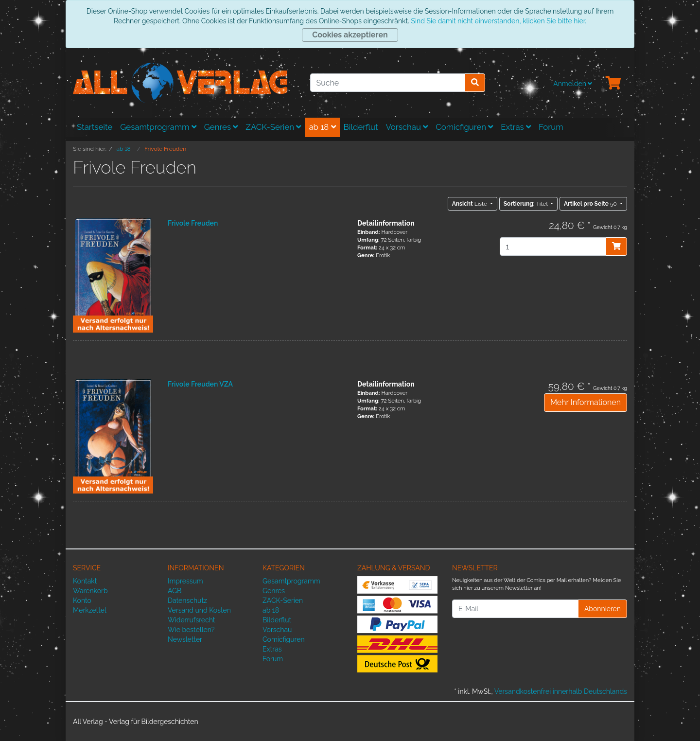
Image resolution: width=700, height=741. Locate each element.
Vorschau (407, 127)
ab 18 (322, 127)
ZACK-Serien (273, 127)
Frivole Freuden (193, 223)
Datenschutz (187, 600)
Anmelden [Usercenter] (573, 84)
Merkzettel (90, 610)
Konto (82, 600)
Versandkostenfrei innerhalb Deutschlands (561, 691)
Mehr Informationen (586, 402)
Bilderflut (361, 127)
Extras (516, 127)
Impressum (185, 581)
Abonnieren (603, 609)
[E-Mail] (515, 609)
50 (591, 204)
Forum (551, 127)
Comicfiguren (464, 127)
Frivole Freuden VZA (200, 384)
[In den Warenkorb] (616, 247)
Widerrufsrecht (192, 620)
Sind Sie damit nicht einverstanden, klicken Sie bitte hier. (498, 21)
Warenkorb (90, 591)
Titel (526, 204)
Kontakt (85, 581)
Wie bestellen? (191, 630)
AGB (175, 591)
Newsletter (185, 639)
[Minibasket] (613, 84)
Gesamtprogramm (158, 127)
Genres (221, 127)
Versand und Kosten (199, 610)
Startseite (95, 127)
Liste (470, 204)
